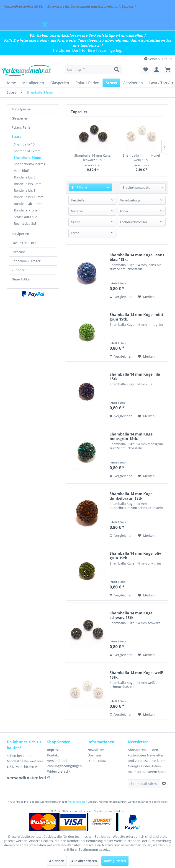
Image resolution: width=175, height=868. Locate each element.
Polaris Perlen (22, 127)
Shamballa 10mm (27, 144)
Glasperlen (20, 118)
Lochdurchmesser (134, 222)
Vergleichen (121, 297)
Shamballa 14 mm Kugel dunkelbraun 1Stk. (132, 496)
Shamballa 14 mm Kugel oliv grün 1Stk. (135, 556)
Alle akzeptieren (84, 861)
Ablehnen (57, 861)
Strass (16, 136)
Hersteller (78, 200)
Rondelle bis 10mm (29, 197)
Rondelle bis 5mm (28, 177)
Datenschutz (97, 761)
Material (77, 211)
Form (124, 211)
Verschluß (22, 171)
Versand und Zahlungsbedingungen (64, 763)
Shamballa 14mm (28, 157)
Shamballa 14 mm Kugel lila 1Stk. (135, 377)
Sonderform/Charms (30, 164)
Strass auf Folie (26, 217)
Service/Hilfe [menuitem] (156, 59)
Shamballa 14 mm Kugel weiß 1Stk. (141, 158)
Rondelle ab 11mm (28, 204)
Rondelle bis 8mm (28, 190)
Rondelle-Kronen (27, 210)
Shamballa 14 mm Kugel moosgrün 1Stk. (132, 436)
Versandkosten (78, 802)
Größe (76, 222)
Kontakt (53, 755)
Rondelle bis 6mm (28, 184)
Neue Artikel (21, 279)
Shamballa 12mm (27, 151)
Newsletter (96, 750)
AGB (50, 777)
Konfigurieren (115, 861)
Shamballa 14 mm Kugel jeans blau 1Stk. (137, 257)
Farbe (75, 233)
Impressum (56, 750)
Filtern (79, 187)
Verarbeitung (130, 200)
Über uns (95, 755)
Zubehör (18, 270)
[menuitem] (93, 69)
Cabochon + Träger (26, 261)
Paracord (18, 252)
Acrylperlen (20, 234)
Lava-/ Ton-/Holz (24, 243)
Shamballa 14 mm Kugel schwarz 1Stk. (93, 158)
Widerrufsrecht (59, 771)
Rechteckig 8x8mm (28, 223)
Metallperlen (21, 109)
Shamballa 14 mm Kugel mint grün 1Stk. (136, 317)
